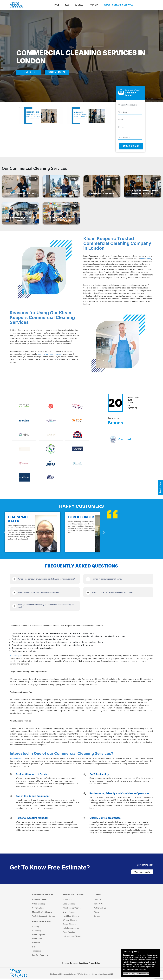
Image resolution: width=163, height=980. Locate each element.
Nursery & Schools (40, 901)
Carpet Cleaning (69, 926)
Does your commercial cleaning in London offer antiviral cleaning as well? (46, 606)
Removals (36, 944)
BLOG (67, 5)
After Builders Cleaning (72, 909)
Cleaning (36, 928)
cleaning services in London (50, 354)
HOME (57, 5)
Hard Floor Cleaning (71, 917)
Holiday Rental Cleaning (73, 938)
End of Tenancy (69, 913)
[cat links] (145, 865)
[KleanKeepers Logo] (17, 5)
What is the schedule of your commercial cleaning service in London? (47, 579)
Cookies (66, 964)
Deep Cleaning (69, 905)
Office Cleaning (39, 905)
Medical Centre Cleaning (42, 913)
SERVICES (79, 5)
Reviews (97, 917)
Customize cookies (142, 974)
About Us (97, 901)
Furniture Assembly (40, 956)
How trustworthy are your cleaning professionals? (39, 592)
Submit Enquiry (131, 146)
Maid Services (69, 901)
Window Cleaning (70, 921)
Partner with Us (100, 909)
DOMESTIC (29, 72)
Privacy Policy (95, 964)
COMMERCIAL (57, 72)
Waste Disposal (38, 936)
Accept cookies (129, 974)
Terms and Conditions (79, 964)
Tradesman (37, 952)
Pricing (96, 913)
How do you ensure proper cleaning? (107, 579)
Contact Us (98, 905)
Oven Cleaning (69, 934)
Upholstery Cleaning (71, 930)
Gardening (36, 932)
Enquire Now (160, 488)
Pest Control (37, 940)
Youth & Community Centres (44, 917)
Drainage (36, 948)
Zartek (74, 976)
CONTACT (95, 5)
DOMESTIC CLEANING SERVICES (118, 5)
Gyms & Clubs (38, 909)
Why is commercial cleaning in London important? (112, 592)
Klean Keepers (16, 656)
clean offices (146, 259)
